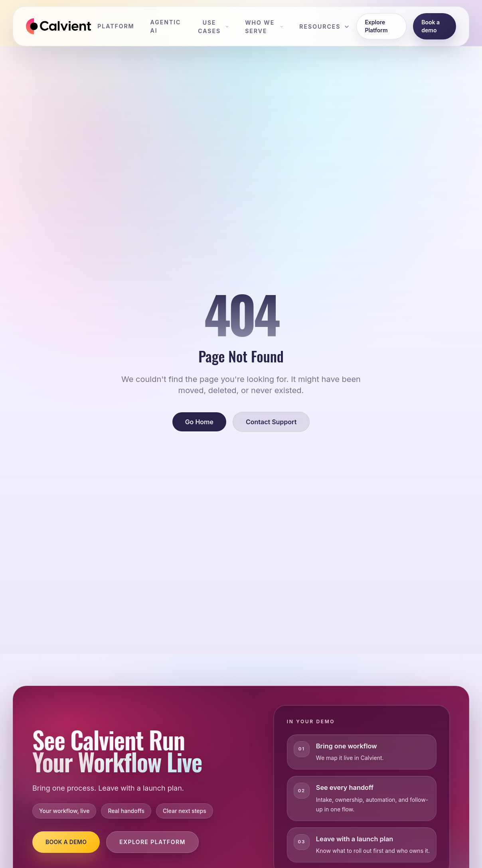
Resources (325, 27)
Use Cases (213, 27)
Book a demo (431, 26)
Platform (116, 26)
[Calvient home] (58, 26)
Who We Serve (264, 27)
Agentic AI (166, 26)
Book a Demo (66, 842)
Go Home (199, 422)
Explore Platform (376, 26)
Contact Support (271, 422)
